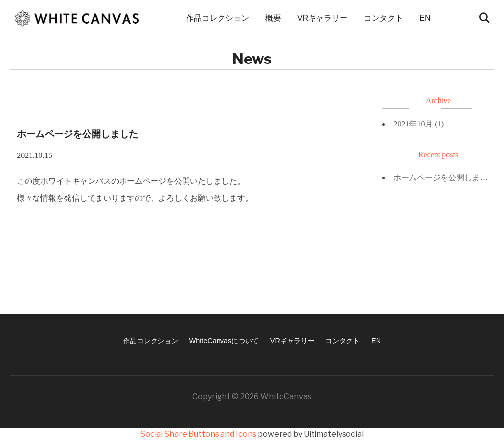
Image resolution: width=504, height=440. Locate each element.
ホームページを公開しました (444, 177)
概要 (273, 18)
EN (425, 18)
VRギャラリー (322, 18)
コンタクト (383, 18)
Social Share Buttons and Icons (198, 434)
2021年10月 (413, 124)
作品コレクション (218, 18)
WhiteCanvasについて (224, 341)
